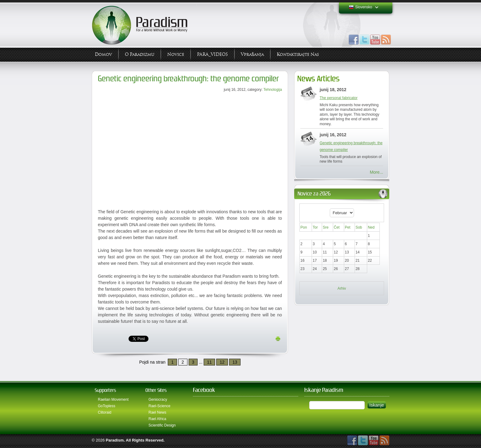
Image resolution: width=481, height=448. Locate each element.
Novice (176, 54)
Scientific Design (162, 425)
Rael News (157, 412)
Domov (103, 54)
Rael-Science (159, 406)
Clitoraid (105, 412)
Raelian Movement (113, 400)
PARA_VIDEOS (212, 54)
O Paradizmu (140, 54)
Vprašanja (252, 54)
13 (235, 362)
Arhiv (342, 288)
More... (376, 172)
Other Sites (156, 390)
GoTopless (107, 406)
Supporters (105, 390)
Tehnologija (273, 90)
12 (222, 362)
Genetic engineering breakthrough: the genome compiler (188, 79)
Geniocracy (158, 400)
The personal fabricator (339, 98)
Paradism (115, 440)
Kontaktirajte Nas (298, 54)
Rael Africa (157, 419)
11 (210, 362)
